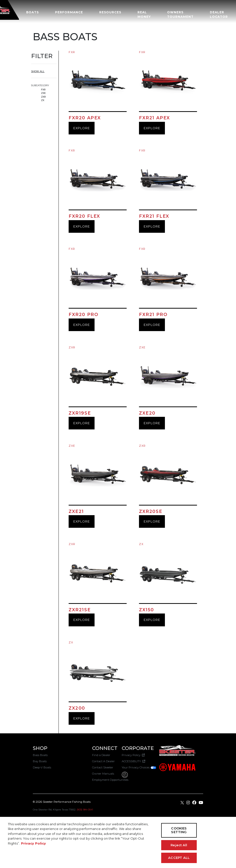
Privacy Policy (133, 755)
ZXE (43, 93)
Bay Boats (40, 761)
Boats (32, 12)
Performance (69, 12)
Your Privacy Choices (139, 767)
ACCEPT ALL (179, 858)
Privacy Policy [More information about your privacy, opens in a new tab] (33, 843)
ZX (43, 100)
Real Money (144, 14)
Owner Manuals (103, 774)
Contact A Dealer (103, 761)
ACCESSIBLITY (133, 761)
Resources (110, 12)
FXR (43, 90)
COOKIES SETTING (179, 830)
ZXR (43, 97)
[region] (118, 842)
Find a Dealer (101, 755)
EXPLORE (82, 128)
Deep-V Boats (42, 767)
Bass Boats (40, 755)
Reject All (179, 845)
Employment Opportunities (110, 780)
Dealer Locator (219, 14)
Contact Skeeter (103, 767)
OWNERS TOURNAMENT (180, 14)
